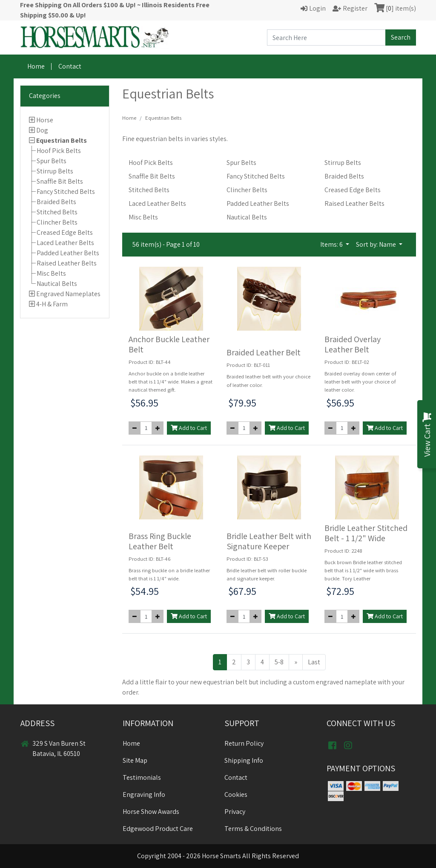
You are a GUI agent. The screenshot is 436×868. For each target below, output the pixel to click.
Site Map (135, 760)
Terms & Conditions (253, 829)
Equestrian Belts (62, 140)
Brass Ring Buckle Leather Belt (160, 541)
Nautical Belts (57, 284)
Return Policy (244, 743)
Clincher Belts (57, 222)
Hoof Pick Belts (59, 151)
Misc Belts (51, 273)
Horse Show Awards (151, 812)
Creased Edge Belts (65, 232)
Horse (45, 120)
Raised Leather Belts (67, 263)
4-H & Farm (52, 304)
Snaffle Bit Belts (60, 181)
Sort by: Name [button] (377, 244)
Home (36, 66)
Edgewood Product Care (158, 829)
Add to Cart (189, 428)
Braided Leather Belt (264, 352)
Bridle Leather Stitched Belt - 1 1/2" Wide (366, 533)
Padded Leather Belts (68, 253)
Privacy (235, 812)
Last (314, 662)
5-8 (279, 662)
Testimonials (142, 777)
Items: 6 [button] (332, 244)
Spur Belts (52, 161)
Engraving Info (144, 794)
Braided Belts (56, 202)
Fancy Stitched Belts (66, 192)
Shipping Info (244, 760)
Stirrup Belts (55, 171)
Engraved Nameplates (68, 294)
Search (401, 37)
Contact (70, 66)
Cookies (236, 794)
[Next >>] (296, 662)
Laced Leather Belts (65, 243)
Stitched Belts (57, 212)
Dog (42, 130)
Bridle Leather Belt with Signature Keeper (269, 541)
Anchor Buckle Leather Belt (169, 344)
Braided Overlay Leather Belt (353, 344)
